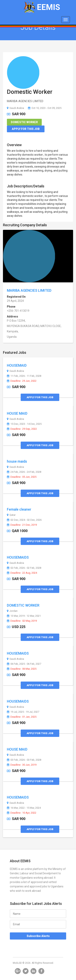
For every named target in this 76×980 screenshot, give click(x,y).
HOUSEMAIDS (18, 557)
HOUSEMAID (17, 365)
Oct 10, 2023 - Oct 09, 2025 (45, 108)
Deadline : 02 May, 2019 (22, 621)
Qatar (11, 515)
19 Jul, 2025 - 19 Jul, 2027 (23, 712)
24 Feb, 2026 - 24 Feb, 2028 (24, 472)
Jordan (12, 611)
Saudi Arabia (15, 108)
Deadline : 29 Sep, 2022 (22, 429)
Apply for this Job (26, 129)
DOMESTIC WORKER (23, 605)
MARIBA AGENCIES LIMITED (29, 290)
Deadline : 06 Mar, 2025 (22, 669)
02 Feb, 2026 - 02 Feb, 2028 (24, 568)
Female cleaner (19, 509)
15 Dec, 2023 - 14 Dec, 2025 (24, 424)
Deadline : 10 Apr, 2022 (22, 813)
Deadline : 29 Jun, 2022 (22, 381)
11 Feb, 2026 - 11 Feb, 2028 (24, 376)
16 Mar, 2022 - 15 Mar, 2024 (24, 808)
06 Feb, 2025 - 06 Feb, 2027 (24, 664)
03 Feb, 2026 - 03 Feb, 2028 (24, 760)
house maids (17, 461)
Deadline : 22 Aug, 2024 (22, 573)
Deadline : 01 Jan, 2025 (22, 717)
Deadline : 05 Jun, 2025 (22, 477)
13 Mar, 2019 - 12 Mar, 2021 (24, 616)
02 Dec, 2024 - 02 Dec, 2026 (24, 520)
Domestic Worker (30, 92)
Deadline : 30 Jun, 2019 (22, 765)
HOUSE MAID (17, 413)
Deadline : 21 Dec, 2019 (22, 525)
